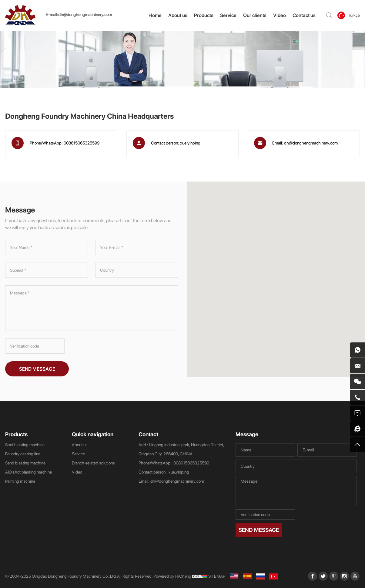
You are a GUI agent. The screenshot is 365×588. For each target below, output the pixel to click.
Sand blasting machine (25, 463)
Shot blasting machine (25, 445)
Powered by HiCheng (172, 576)
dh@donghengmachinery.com (85, 14)
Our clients (255, 15)
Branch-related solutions (93, 463)
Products (204, 15)
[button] (281, 274)
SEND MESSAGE (37, 369)
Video (280, 15)
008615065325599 (82, 143)
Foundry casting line (23, 454)
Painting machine (20, 481)
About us (178, 15)
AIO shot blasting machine (28, 472)
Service (228, 15)
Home (155, 15)
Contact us (304, 15)
